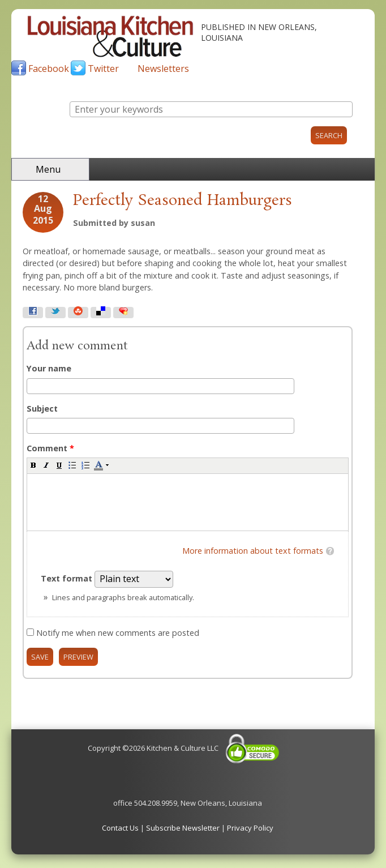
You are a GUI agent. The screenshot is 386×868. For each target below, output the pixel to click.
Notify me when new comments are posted (118, 633)
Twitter (103, 69)
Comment (50, 448)
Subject (42, 409)
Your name (49, 368)
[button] (33, 465)
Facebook (49, 69)
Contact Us (120, 828)
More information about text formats (253, 551)
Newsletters (163, 69)
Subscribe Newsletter (183, 828)
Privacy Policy (250, 828)
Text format (68, 578)
